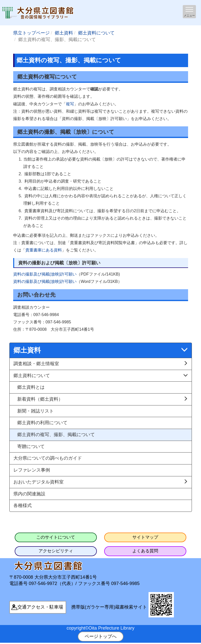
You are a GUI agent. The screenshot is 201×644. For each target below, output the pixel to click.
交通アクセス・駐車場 (40, 607)
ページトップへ (101, 636)
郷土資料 (64, 33)
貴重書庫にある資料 (44, 250)
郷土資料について (96, 33)
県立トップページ (31, 33)
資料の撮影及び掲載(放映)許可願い (45, 274)
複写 (70, 104)
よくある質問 (145, 551)
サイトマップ (145, 537)
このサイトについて (56, 537)
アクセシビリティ (56, 551)
